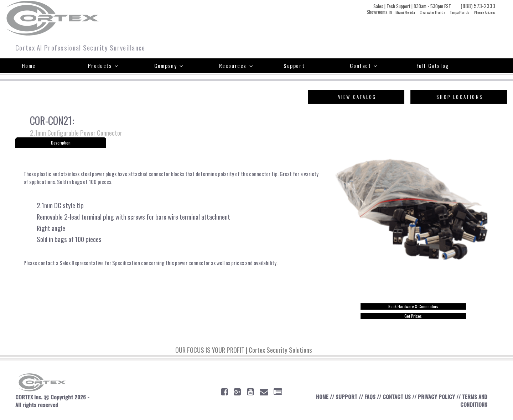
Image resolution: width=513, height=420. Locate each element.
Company (169, 65)
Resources (236, 65)
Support (294, 65)
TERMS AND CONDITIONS (473, 402)
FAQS (369, 398)
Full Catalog (433, 65)
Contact (364, 65)
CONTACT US (396, 398)
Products (103, 65)
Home (29, 65)
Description (61, 143)
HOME (321, 398)
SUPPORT (345, 398)
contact (48, 267)
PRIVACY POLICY (436, 398)
